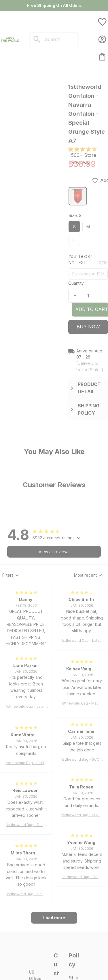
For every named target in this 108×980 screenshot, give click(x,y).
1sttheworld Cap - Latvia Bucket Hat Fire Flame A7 (82, 641)
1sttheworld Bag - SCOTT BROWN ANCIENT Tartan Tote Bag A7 (82, 760)
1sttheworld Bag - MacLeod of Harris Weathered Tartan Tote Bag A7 (82, 704)
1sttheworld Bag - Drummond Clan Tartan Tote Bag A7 (26, 825)
